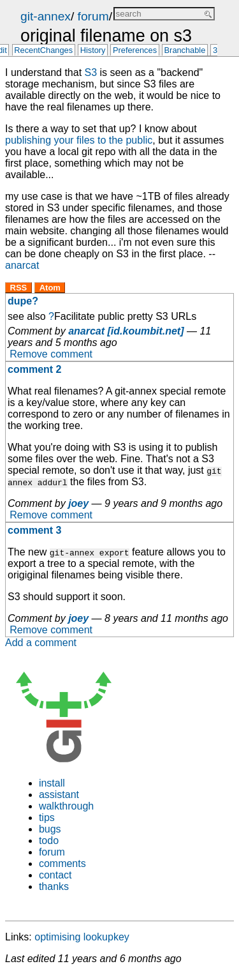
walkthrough (66, 806)
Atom (50, 288)
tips (47, 818)
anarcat (22, 265)
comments (62, 863)
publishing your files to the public (79, 140)
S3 (91, 72)
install (52, 783)
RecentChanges (43, 51)
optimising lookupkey (82, 937)
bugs (50, 829)
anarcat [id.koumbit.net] (126, 331)
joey (78, 503)
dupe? (23, 301)
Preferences (135, 51)
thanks (54, 886)
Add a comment (41, 643)
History (93, 51)
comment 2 (34, 369)
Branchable (185, 51)
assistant (59, 795)
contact (55, 875)
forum (93, 16)
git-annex (46, 16)
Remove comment (51, 354)
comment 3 (34, 530)
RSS (19, 288)
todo (49, 841)
